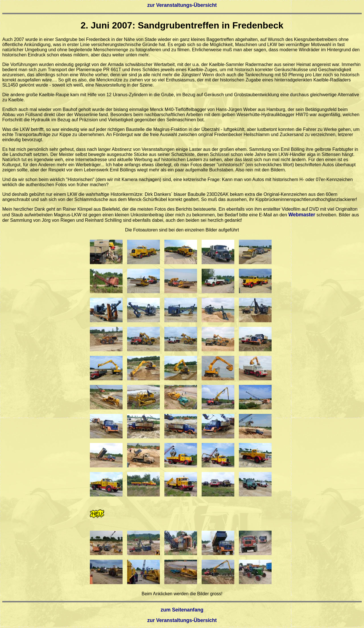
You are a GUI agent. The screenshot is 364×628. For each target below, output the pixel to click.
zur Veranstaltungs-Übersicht (182, 5)
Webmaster (302, 215)
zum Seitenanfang (182, 610)
